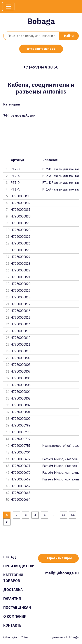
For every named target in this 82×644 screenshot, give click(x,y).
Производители (19, 566)
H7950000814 (21, 324)
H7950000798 (21, 432)
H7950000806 (21, 378)
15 (73, 515)
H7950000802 (21, 405)
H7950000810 (21, 351)
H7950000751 (21, 446)
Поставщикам (17, 607)
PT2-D (15, 169)
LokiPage (72, 637)
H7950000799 (21, 425)
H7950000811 (21, 345)
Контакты (13, 625)
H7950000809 (21, 358)
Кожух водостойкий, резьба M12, (61, 446)
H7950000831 (21, 210)
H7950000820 (21, 284)
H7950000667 (21, 486)
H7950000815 (21, 318)
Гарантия (12, 599)
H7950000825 (21, 250)
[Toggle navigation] (8, 7)
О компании (15, 616)
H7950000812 (21, 338)
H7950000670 (21, 473)
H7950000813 (21, 331)
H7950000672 (21, 459)
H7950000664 (21, 500)
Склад (10, 557)
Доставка (13, 590)
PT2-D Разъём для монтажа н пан (61, 169)
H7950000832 (21, 203)
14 (63, 515)
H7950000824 (21, 257)
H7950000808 (21, 365)
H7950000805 (21, 385)
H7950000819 (21, 291)
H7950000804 (21, 392)
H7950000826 (21, 243)
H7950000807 (21, 371)
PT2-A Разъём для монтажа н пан (61, 176)
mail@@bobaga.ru (62, 573)
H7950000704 (21, 452)
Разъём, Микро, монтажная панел (61, 473)
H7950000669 (21, 479)
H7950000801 (21, 412)
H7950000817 (21, 304)
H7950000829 (21, 223)
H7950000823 (21, 264)
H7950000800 (21, 419)
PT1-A (15, 189)
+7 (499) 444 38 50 (41, 67)
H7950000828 (21, 230)
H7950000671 (21, 466)
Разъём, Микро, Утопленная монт (61, 459)
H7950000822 (21, 270)
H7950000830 (21, 216)
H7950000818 (21, 297)
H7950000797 (21, 439)
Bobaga (41, 21)
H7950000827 (21, 237)
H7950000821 (21, 277)
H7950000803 (21, 398)
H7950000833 (21, 196)
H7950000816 (21, 311)
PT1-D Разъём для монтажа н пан (61, 183)
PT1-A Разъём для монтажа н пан (61, 189)
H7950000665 (21, 493)
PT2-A (15, 176)
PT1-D (15, 183)
